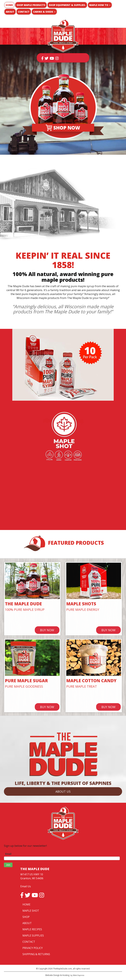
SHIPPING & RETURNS (36, 954)
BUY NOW (47, 630)
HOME (26, 904)
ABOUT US (63, 791)
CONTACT (29, 942)
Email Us (26, 886)
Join (8, 865)
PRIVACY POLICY (33, 948)
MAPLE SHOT (31, 911)
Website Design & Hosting (57, 975)
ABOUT (27, 923)
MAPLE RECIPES (32, 929)
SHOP (26, 917)
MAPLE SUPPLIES (33, 936)
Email (8, 854)
